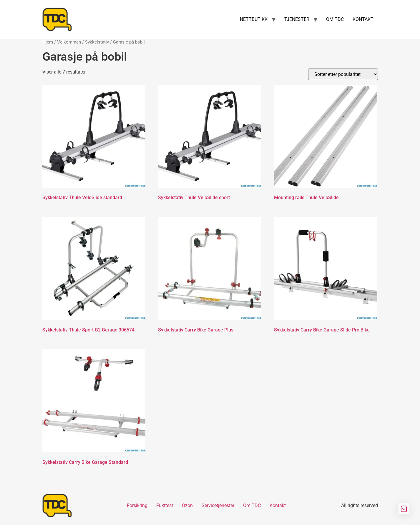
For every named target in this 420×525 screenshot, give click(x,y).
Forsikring (137, 505)
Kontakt (278, 505)
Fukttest (165, 505)
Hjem (48, 42)
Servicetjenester (218, 505)
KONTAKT (363, 19)
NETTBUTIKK (254, 19)
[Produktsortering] (343, 74)
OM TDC (335, 19)
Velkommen (69, 42)
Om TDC (252, 505)
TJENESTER (297, 19)
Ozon (187, 505)
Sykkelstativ (97, 42)
